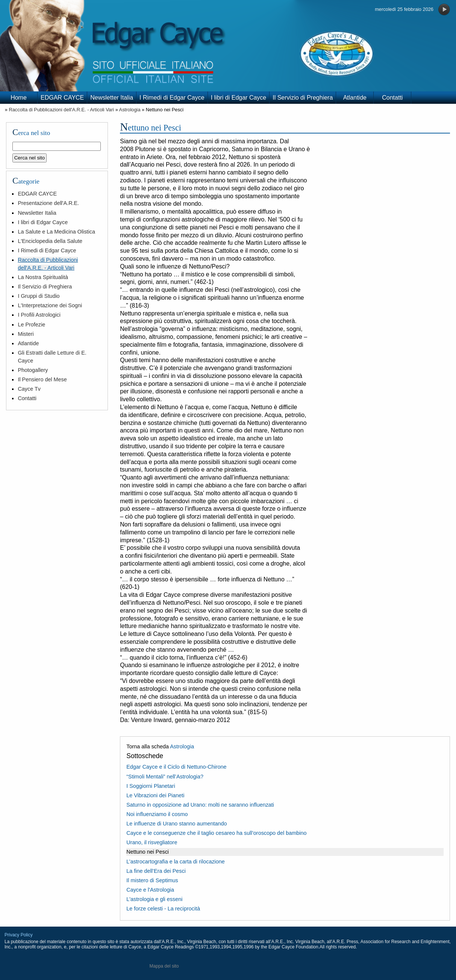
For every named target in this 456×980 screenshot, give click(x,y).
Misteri (26, 334)
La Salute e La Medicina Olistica (56, 232)
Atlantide (355, 98)
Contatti (392, 98)
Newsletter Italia (112, 98)
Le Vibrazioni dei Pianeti (155, 795)
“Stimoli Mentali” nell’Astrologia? (165, 777)
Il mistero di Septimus (152, 880)
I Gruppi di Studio (39, 296)
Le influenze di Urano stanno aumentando (176, 824)
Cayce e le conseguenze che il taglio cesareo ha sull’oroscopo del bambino (216, 833)
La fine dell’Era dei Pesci (156, 871)
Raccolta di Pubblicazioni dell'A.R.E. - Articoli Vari (61, 110)
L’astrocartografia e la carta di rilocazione (176, 862)
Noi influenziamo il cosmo (157, 814)
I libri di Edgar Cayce (239, 98)
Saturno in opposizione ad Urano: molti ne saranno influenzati (200, 805)
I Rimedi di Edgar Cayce (172, 98)
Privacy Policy (19, 935)
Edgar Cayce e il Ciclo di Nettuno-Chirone (176, 767)
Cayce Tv (29, 389)
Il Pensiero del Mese (42, 379)
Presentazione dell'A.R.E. (48, 203)
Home (19, 98)
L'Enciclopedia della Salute (50, 241)
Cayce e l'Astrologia (150, 890)
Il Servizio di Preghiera (303, 98)
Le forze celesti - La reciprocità (163, 909)
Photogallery (33, 370)
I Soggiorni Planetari (151, 786)
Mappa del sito (164, 966)
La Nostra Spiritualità (43, 277)
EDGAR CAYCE (62, 98)
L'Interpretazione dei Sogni (50, 305)
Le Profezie (31, 325)
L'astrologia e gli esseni (154, 899)
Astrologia (130, 110)
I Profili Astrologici (39, 315)
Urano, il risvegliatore (152, 842)
